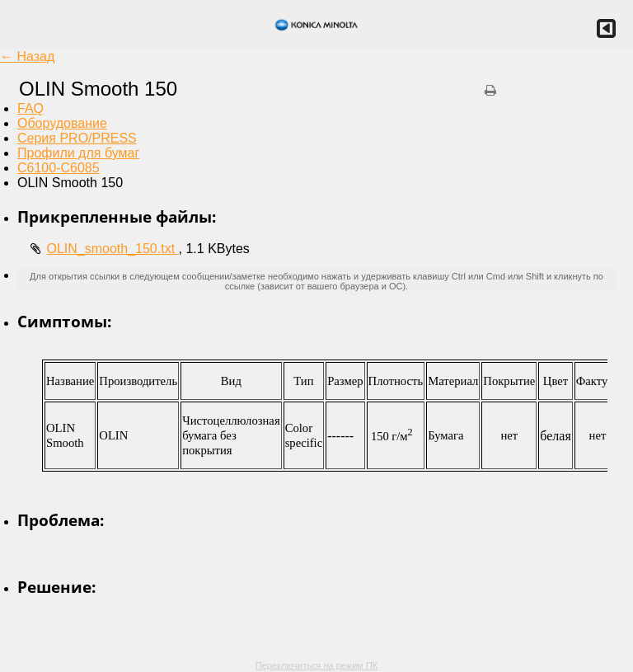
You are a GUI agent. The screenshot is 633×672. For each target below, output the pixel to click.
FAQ (30, 108)
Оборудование (62, 123)
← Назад (27, 56)
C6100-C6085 (59, 168)
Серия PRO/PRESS (77, 138)
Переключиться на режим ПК (317, 665)
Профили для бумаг (78, 153)
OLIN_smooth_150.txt (112, 249)
